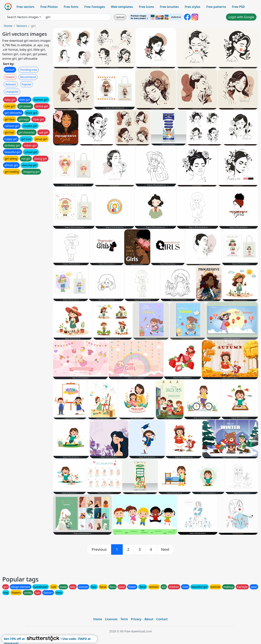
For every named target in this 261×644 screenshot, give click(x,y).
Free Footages (95, 7)
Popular (27, 84)
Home (8, 26)
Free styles (193, 7)
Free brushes (169, 7)
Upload (120, 17)
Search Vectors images (23, 17)
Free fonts (71, 7)
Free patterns (216, 7)
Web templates (122, 7)
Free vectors (25, 7)
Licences (111, 619)
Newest (10, 77)
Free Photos (49, 7)
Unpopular (12, 92)
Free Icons (146, 7)
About (149, 619)
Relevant (11, 84)
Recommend (28, 77)
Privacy (136, 619)
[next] (165, 549)
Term (124, 619)
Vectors (22, 26)
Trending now (28, 70)
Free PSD (238, 7)
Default (10, 70)
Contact (162, 619)
